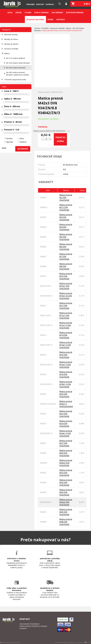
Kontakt (40, 4)
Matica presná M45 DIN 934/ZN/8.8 (66, 512)
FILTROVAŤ (23, 149)
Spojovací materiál (35, 19)
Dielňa (19, 12)
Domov (37, 28)
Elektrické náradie (75, 12)
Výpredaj (9, 142)
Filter (4, 87)
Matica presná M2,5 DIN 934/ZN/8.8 (66, 207)
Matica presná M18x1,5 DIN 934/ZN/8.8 (66, 384)
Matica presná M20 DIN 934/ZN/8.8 (66, 394)
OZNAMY (23, 628)
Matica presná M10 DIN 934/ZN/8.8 (66, 276)
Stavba (28, 12)
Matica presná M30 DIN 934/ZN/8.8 (66, 453)
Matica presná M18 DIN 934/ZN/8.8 (66, 374)
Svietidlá (60, 19)
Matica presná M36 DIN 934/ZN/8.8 (66, 483)
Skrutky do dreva (11, 39)
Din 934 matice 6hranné (16, 68)
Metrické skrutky (11, 34)
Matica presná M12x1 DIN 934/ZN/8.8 (66, 315)
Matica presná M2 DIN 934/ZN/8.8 (66, 198)
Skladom (23, 142)
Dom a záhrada (41, 12)
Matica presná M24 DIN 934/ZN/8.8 (66, 424)
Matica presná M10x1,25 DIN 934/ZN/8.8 (66, 296)
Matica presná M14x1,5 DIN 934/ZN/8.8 (66, 345)
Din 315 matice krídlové (15, 58)
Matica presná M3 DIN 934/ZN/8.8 (66, 217)
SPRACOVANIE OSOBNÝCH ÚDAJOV (33, 626)
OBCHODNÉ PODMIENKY (29, 624)
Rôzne (50, 19)
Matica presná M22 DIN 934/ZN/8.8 (66, 414)
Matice (7, 53)
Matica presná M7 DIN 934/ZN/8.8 (66, 257)
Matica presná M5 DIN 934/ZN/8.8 (66, 237)
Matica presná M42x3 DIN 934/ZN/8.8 (66, 502)
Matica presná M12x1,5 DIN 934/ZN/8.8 (66, 325)
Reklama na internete (76, 643)
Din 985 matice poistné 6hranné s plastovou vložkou (17, 74)
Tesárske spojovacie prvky (15, 79)
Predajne (30, 4)
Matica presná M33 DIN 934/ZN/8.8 (66, 473)
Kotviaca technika (11, 49)
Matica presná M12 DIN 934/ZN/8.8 (66, 306)
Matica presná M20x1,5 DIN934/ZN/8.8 (66, 404)
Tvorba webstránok (61, 643)
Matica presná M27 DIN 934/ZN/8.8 (66, 443)
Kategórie (6, 30)
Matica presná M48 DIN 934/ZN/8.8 (66, 522)
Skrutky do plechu (11, 44)
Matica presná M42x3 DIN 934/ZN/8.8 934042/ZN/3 (62, 30)
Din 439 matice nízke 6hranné (18, 63)
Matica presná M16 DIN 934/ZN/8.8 (66, 355)
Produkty (45, 28)
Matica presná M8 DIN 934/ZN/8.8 (66, 266)
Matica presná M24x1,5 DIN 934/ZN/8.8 (66, 433)
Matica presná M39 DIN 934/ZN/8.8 (66, 492)
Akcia (10, 12)
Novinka (9, 138)
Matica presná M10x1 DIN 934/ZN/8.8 (66, 286)
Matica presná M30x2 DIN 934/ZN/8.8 (66, 463)
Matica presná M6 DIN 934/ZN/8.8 (66, 247)
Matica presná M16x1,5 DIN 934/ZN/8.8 (66, 365)
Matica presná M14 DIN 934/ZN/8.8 (66, 335)
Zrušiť (4, 148)
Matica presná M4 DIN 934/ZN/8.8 (66, 227)
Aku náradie (57, 12)
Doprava (50, 4)
